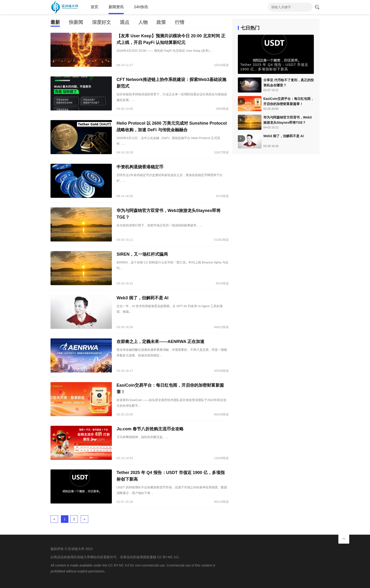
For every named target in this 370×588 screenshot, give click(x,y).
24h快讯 (141, 7)
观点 (125, 22)
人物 (143, 22)
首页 (94, 7)
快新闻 (76, 22)
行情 (180, 22)
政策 (161, 22)
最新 (55, 22)
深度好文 (101, 22)
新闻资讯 (116, 7)
